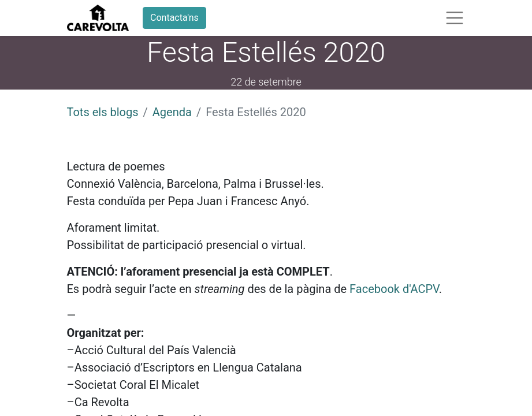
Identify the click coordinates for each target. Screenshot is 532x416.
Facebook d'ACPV (394, 289)
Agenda (172, 112)
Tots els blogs (103, 112)
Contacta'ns (174, 18)
